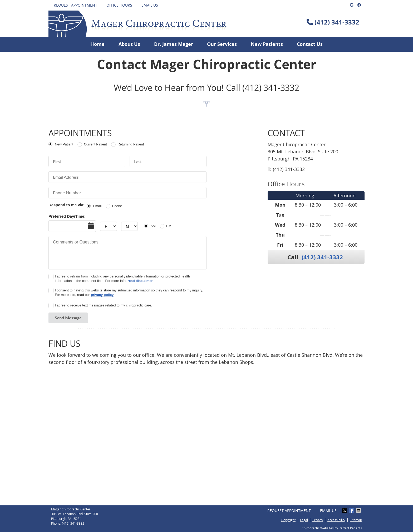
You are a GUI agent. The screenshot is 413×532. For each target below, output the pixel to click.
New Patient (64, 144)
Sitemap (356, 520)
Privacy (318, 520)
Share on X (345, 510)
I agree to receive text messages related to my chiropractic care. (103, 305)
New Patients (267, 44)
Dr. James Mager (174, 44)
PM (169, 226)
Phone (117, 206)
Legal (304, 520)
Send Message (68, 318)
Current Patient (95, 144)
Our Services (222, 44)
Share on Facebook (352, 510)
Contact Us (310, 44)
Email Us (150, 5)
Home (97, 44)
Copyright (288, 520)
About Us (129, 44)
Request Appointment (75, 5)
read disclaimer (140, 281)
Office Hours (119, 5)
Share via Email (359, 510)
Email (97, 206)
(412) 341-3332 (337, 22)
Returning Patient (131, 144)
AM (153, 226)
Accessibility (336, 520)
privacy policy (102, 295)
